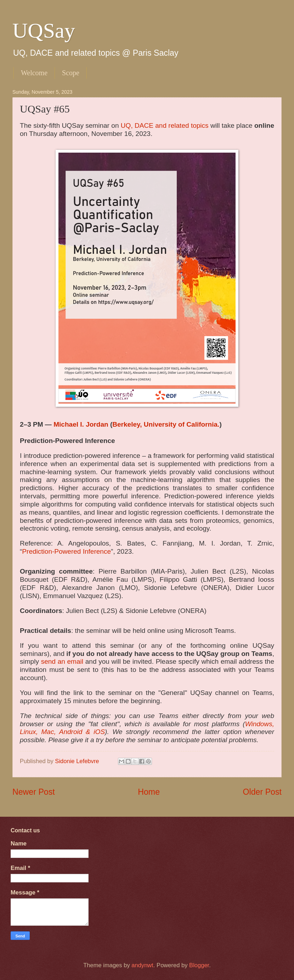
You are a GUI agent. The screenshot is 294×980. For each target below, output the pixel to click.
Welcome (34, 73)
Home (149, 792)
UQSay (44, 31)
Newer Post (34, 792)
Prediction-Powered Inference (66, 551)
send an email (62, 661)
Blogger (199, 965)
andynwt (142, 965)
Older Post (262, 792)
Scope (71, 73)
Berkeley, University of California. (166, 424)
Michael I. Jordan (81, 424)
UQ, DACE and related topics (165, 125)
